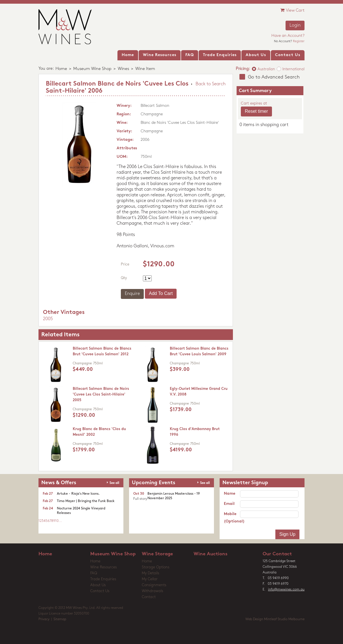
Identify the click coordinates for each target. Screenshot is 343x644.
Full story (140, 499)
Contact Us (100, 591)
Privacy (44, 619)
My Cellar (150, 579)
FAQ (94, 573)
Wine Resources (104, 567)
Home (61, 69)
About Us (98, 585)
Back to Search (211, 84)
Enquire (132, 294)
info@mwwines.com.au (286, 590)
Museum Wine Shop (92, 69)
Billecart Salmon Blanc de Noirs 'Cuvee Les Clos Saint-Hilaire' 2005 (101, 395)
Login (295, 25)
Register (299, 42)
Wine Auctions (211, 554)
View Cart (292, 10)
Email (229, 504)
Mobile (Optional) (232, 518)
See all (114, 483)
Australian (266, 69)
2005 (48, 319)
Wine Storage (157, 554)
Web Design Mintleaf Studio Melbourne (275, 619)
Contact (149, 597)
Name (230, 494)
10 (57, 521)
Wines (123, 69)
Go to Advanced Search (274, 77)
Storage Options (156, 567)
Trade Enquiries (103, 579)
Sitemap (60, 619)
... (60, 521)
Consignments (154, 585)
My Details (151, 573)
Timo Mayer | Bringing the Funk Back (86, 501)
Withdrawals (153, 591)
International (293, 69)
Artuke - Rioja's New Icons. (78, 494)
